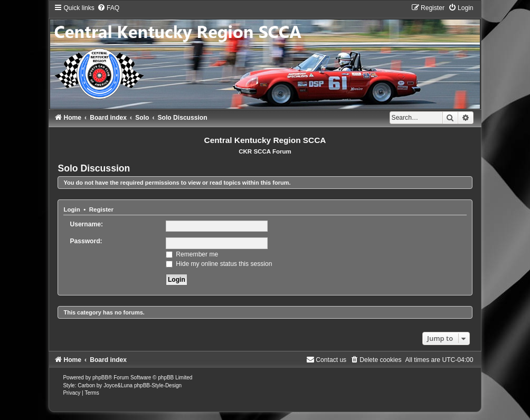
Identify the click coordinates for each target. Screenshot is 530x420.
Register (101, 209)
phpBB (100, 378)
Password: (86, 241)
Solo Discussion (94, 168)
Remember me (192, 254)
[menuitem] (108, 8)
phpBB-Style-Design (158, 385)
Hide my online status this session (219, 264)
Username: (86, 224)
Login (72, 209)
